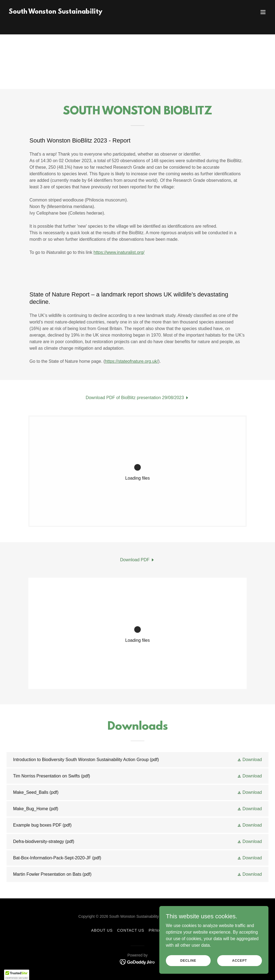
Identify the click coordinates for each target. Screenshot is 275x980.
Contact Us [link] (131, 930)
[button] (263, 22)
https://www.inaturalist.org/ (119, 252)
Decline (188, 960)
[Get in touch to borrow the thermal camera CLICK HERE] (137, 5)
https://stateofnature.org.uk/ (132, 361)
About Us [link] (102, 930)
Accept (240, 960)
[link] (56, 23)
